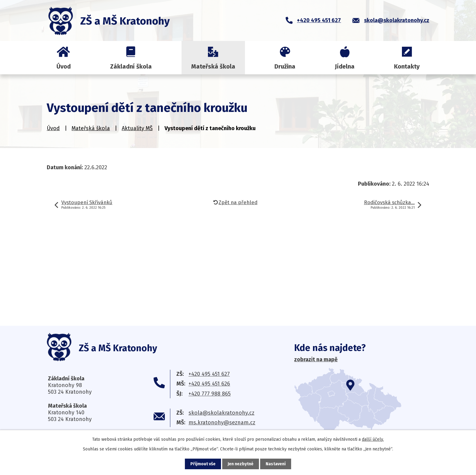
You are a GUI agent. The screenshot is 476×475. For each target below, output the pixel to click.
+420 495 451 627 (209, 374)
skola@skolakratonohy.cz (221, 413)
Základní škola (131, 66)
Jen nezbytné (241, 464)
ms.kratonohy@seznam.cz (222, 423)
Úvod (64, 66)
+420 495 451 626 (209, 384)
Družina (285, 66)
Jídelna (345, 66)
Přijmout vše (203, 464)
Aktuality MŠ (137, 128)
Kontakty (407, 66)
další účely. (373, 439)
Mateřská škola (213, 66)
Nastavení (276, 464)
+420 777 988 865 (210, 394)
